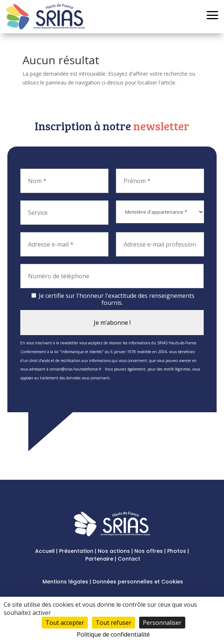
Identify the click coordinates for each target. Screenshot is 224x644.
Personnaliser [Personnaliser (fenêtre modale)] (162, 623)
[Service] (64, 213)
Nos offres (149, 551)
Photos (177, 551)
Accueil (45, 551)
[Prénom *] (160, 181)
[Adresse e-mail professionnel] (160, 244)
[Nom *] (64, 181)
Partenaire (99, 559)
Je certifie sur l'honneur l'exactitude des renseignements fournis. (113, 299)
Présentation (76, 551)
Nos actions (114, 551)
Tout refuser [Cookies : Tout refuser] (113, 623)
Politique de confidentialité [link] (113, 634)
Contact (129, 559)
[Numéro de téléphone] (112, 276)
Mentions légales (65, 582)
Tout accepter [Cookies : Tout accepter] (65, 623)
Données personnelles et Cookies (138, 582)
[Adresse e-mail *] (64, 244)
